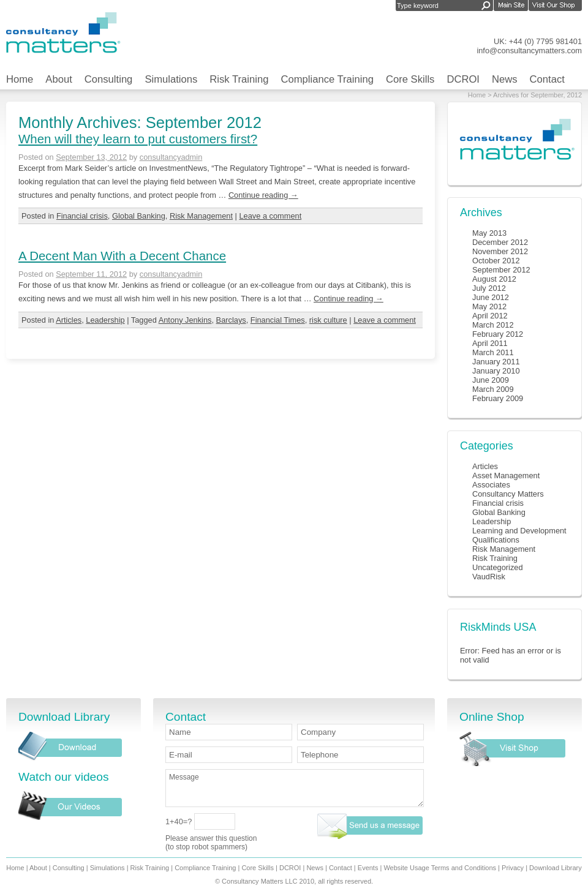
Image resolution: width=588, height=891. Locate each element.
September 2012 (501, 270)
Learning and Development (519, 531)
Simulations (171, 79)
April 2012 (490, 316)
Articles (69, 320)
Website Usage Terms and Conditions (440, 868)
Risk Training (239, 79)
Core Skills (410, 79)
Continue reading (263, 195)
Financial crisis (82, 216)
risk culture (328, 320)
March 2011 (493, 352)
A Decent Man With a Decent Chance (122, 256)
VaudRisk (489, 577)
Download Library (556, 868)
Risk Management (201, 216)
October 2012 (496, 261)
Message (295, 788)
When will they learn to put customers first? (138, 139)
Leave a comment (270, 216)
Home (20, 79)
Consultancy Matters (508, 494)
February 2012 (498, 334)
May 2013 (489, 233)
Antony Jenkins (185, 320)
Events (368, 868)
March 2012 (493, 325)
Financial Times (278, 320)
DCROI (463, 79)
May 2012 (489, 306)
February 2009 (498, 398)
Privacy (513, 868)
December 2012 (500, 242)
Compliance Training (327, 79)
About (58, 79)
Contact (547, 79)
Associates (491, 485)
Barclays (231, 320)
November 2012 (500, 251)
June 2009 (491, 380)
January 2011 (496, 362)
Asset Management (506, 476)
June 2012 (491, 297)
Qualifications (496, 540)
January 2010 (496, 371)
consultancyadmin (171, 157)
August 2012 (494, 279)
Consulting (109, 79)
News (505, 79)
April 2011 (490, 343)
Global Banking (139, 216)
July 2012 (489, 288)
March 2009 (493, 389)
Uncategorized (498, 567)
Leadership (105, 320)
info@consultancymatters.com (529, 51)
